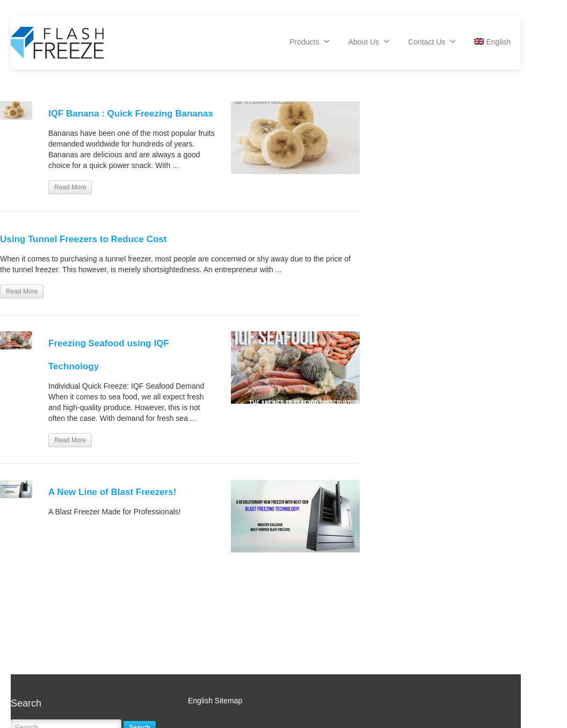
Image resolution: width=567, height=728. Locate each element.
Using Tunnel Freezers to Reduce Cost (83, 239)
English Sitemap (215, 701)
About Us (369, 41)
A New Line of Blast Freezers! (112, 492)
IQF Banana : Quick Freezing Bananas (131, 114)
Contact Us (432, 41)
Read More (70, 187)
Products (310, 41)
